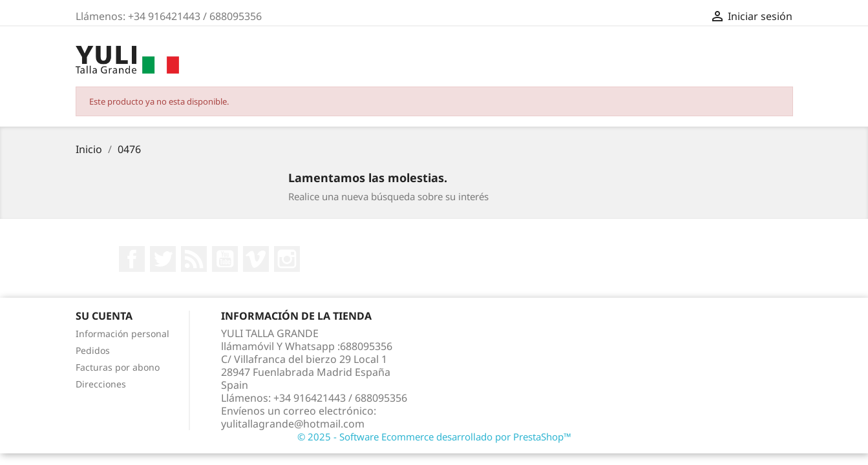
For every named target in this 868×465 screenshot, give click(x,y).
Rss (194, 259)
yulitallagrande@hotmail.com (293, 424)
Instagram (287, 259)
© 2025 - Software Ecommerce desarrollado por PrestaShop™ (434, 437)
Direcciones (101, 384)
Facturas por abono (118, 367)
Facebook (132, 259)
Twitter (163, 259)
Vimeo (256, 259)
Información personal (122, 334)
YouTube (225, 259)
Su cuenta (104, 316)
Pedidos (93, 350)
